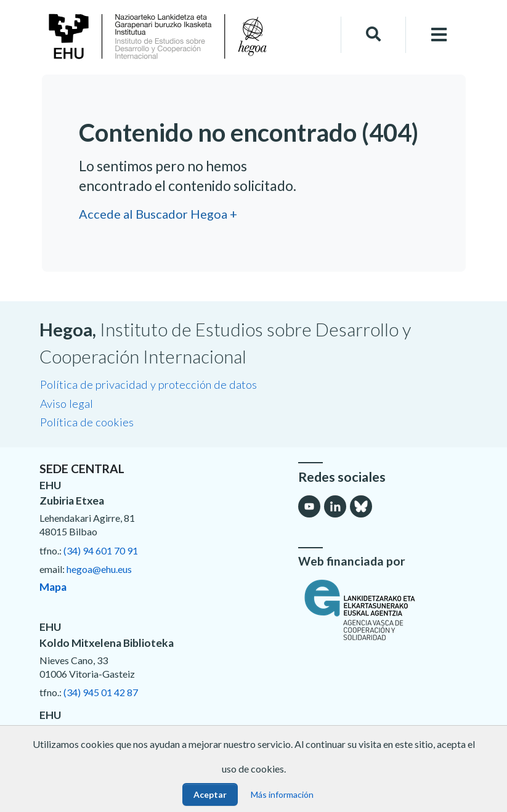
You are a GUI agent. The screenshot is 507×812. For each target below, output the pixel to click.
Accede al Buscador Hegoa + (158, 214)
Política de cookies (87, 422)
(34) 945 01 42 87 (101, 692)
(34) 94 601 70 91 (101, 550)
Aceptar (210, 794)
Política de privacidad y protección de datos (148, 384)
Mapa (53, 587)
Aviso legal (67, 404)
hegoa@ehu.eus (99, 569)
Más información (282, 794)
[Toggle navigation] (439, 35)
